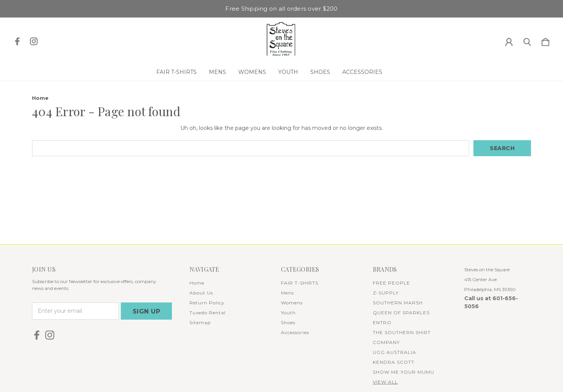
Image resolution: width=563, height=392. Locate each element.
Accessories (362, 72)
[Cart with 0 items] (545, 40)
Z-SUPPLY (386, 293)
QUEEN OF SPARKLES (401, 313)
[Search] (527, 40)
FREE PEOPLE (391, 283)
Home (197, 283)
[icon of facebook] (17, 41)
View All (385, 382)
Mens (217, 72)
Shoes (320, 72)
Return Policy (207, 303)
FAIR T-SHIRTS (176, 72)
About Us (201, 293)
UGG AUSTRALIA (395, 352)
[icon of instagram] (34, 41)
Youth (288, 72)
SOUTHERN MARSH (398, 303)
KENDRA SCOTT (394, 362)
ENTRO (382, 322)
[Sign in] (509, 40)
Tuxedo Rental (208, 313)
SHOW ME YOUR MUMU (403, 372)
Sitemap (200, 322)
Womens (252, 72)
